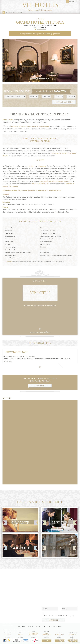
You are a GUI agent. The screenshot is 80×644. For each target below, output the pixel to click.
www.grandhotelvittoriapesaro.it (32, 34)
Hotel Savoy (6, 607)
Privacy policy (8, 629)
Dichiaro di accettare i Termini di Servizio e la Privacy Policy (59, 616)
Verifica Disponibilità (64, 102)
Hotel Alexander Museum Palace (12, 609)
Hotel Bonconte (7, 614)
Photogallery (40, 343)
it (67, 1)
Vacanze (21, 522)
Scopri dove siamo (41, 29)
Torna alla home (14, 13)
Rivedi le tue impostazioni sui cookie (17, 632)
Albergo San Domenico (9, 611)
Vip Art (60, 548)
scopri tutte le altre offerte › (40, 332)
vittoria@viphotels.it (53, 34)
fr (73, 1)
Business (60, 522)
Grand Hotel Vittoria (40, 22)
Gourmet (21, 548)
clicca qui (40, 386)
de (76, 1)
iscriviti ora (53, 620)
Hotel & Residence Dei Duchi (11, 616)
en (70, 1)
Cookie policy (21, 629)
